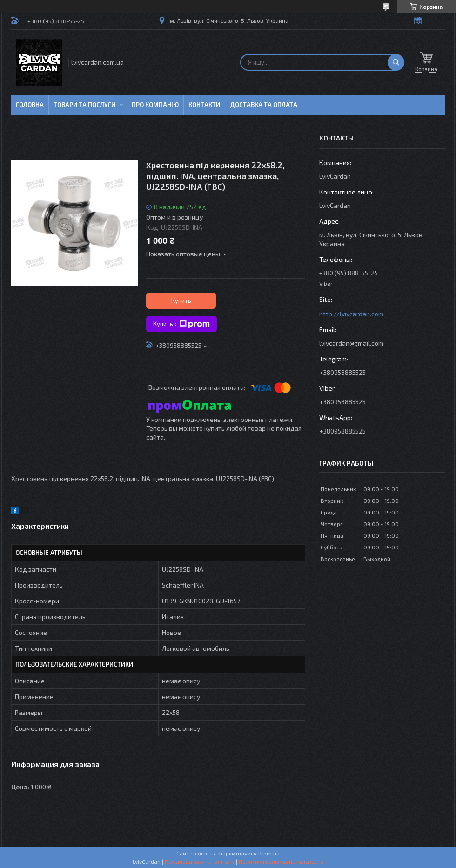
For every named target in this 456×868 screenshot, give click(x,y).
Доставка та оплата (264, 105)
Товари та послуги (84, 105)
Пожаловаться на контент (200, 861)
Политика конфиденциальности (281, 861)
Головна (30, 105)
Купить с (181, 324)
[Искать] (396, 62)
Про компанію (155, 105)
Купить (181, 300)
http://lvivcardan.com (351, 314)
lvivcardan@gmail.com (351, 343)
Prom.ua (269, 853)
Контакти (204, 105)
